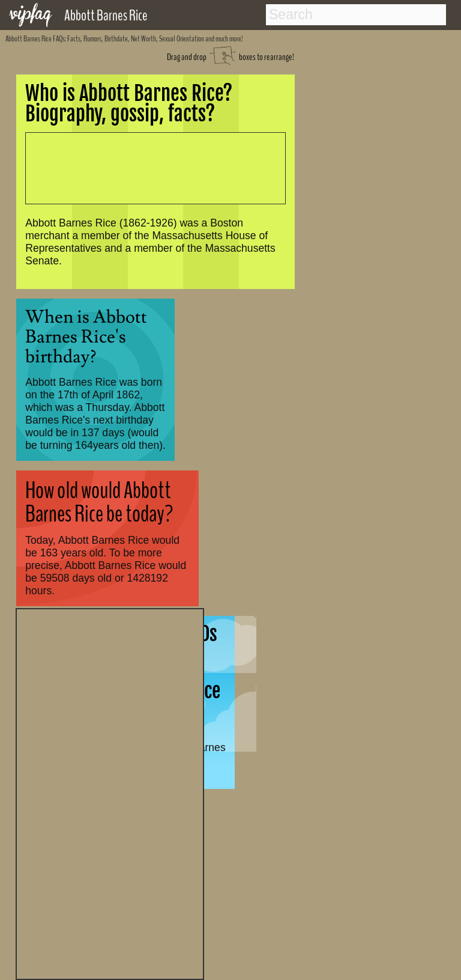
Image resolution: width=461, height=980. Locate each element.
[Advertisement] (110, 793)
